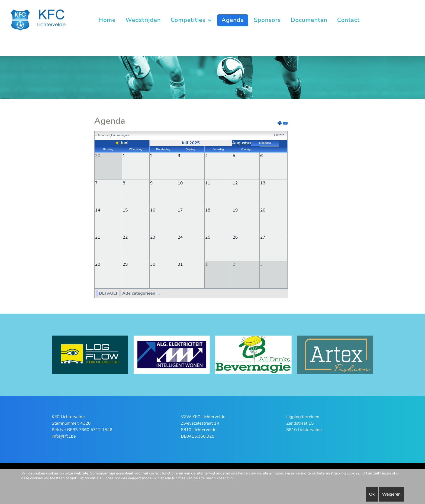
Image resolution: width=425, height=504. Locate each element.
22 (125, 237)
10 (180, 183)
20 (263, 210)
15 (125, 210)
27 (263, 237)
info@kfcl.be (64, 436)
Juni (124, 143)
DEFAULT (108, 293)
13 (263, 183)
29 (125, 264)
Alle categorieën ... (141, 293)
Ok (372, 494)
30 (153, 264)
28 (98, 264)
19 (235, 210)
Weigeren (391, 494)
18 (208, 210)
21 (98, 237)
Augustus (242, 143)
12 (235, 183)
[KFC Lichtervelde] (43, 20)
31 (180, 264)
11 (208, 183)
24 (180, 237)
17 (180, 210)
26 (235, 237)
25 (208, 237)
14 (98, 210)
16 (153, 210)
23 (153, 237)
